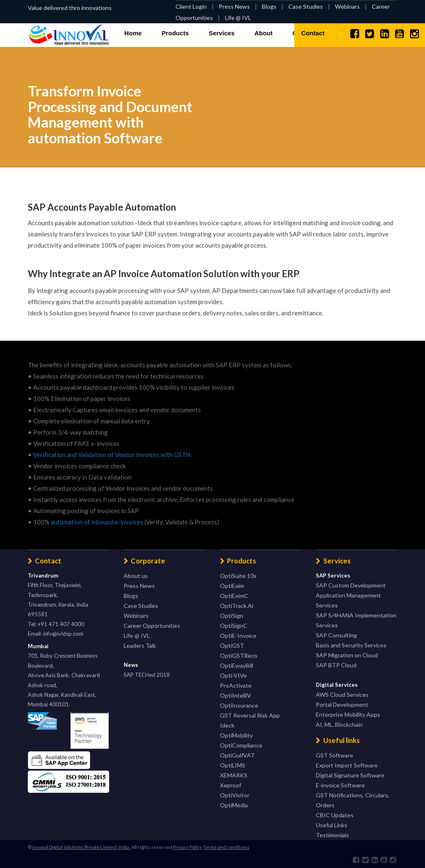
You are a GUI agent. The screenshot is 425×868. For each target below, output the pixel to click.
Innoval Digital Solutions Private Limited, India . (82, 847)
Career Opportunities (152, 626)
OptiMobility (236, 735)
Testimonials (332, 835)
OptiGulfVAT (237, 755)
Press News (234, 6)
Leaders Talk (140, 645)
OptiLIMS (233, 765)
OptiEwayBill (237, 665)
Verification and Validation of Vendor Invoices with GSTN (112, 455)
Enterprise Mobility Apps (348, 714)
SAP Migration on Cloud (347, 655)
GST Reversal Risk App (250, 715)
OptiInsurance (239, 705)
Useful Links (332, 825)
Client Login (191, 6)
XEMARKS (234, 775)
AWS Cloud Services (342, 695)
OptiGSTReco (239, 655)
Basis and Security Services (351, 645)
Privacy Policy (188, 847)
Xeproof (231, 785)
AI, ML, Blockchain (339, 724)
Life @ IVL (238, 18)
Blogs (269, 6)
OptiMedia (234, 805)
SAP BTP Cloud (336, 665)
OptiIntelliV (236, 695)
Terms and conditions (226, 847)
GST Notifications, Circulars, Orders (353, 800)
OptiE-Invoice (238, 636)
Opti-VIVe (233, 675)
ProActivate (236, 685)
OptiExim (232, 586)
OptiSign (232, 616)
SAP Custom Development (351, 585)
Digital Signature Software (350, 775)
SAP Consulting (336, 635)
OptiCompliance (241, 745)
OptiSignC (234, 626)
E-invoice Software (340, 785)
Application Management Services (348, 600)
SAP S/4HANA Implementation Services (356, 620)
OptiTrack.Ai (237, 606)
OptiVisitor (235, 795)
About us (136, 576)
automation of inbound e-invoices (97, 522)
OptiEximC (234, 596)
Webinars (347, 6)
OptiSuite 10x (238, 576)
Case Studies (306, 6)
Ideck (227, 725)
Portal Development (342, 704)
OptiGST (232, 645)
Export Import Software (347, 765)
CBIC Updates (335, 815)
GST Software (335, 755)
